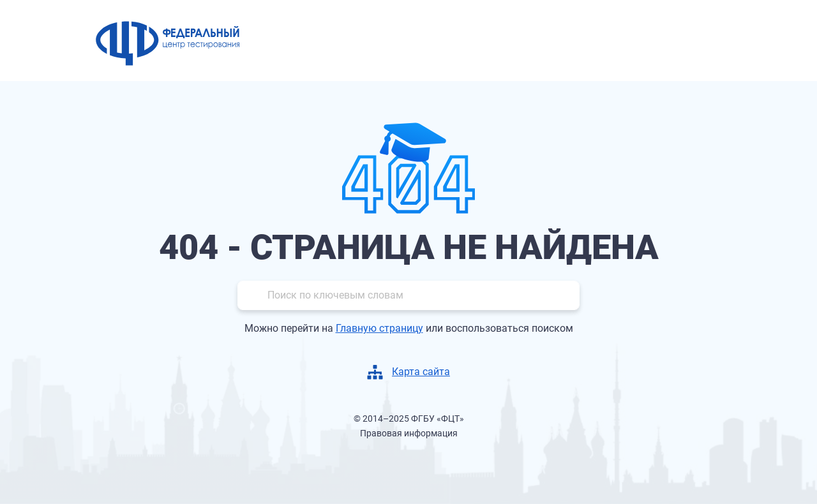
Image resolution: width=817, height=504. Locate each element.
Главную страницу (379, 328)
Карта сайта (421, 372)
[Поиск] (408, 295)
